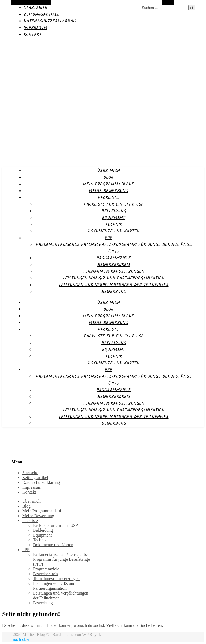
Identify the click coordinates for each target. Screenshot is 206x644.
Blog (108, 177)
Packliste (108, 198)
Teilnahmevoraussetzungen (114, 271)
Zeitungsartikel (41, 14)
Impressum (36, 28)
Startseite (35, 8)
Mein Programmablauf (108, 184)
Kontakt (33, 35)
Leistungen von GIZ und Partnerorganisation (114, 278)
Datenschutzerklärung (50, 21)
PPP (108, 238)
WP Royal (91, 634)
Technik (114, 224)
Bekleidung (114, 211)
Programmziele (114, 258)
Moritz (9, 45)
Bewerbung (114, 292)
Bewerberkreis (114, 265)
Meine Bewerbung (108, 191)
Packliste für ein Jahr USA (114, 204)
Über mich (108, 171)
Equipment (114, 218)
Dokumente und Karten (114, 231)
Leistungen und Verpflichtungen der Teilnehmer (114, 285)
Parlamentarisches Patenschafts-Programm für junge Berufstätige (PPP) (114, 248)
